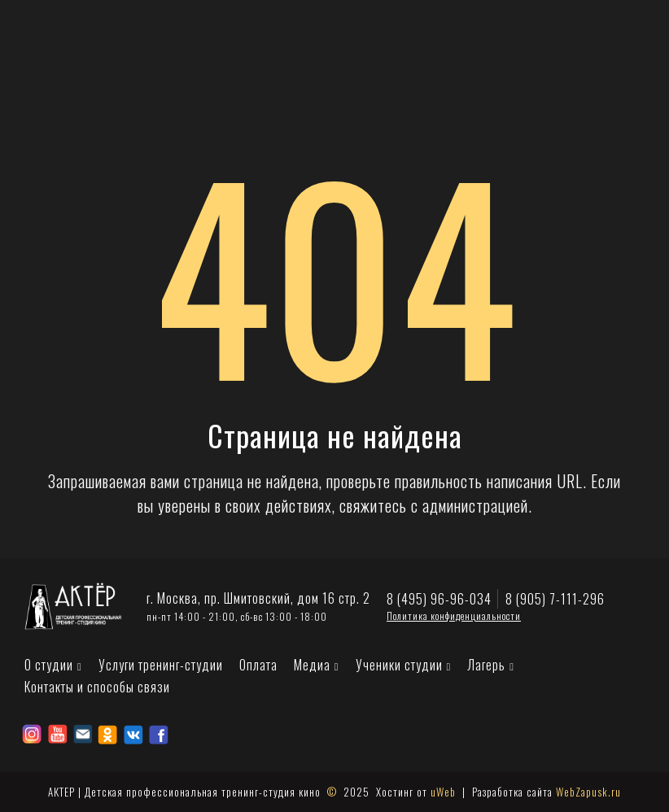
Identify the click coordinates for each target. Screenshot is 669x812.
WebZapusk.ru (588, 792)
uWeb (443, 792)
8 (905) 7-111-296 (555, 599)
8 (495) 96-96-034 (439, 599)
